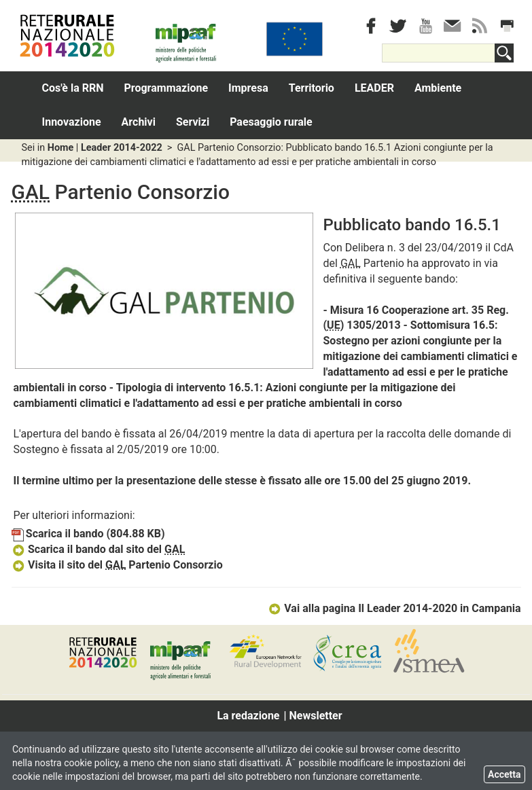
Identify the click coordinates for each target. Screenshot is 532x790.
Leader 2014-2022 (122, 148)
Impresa (248, 88)
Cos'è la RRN (73, 88)
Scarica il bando (88, 534)
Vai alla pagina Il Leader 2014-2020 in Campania (394, 608)
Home (61, 148)
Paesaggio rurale (271, 122)
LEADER (374, 88)
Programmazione (166, 88)
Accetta (504, 774)
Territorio (312, 88)
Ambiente (438, 88)
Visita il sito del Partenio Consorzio (117, 565)
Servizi (193, 122)
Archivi (139, 122)
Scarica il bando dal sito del (99, 549)
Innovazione (72, 122)
